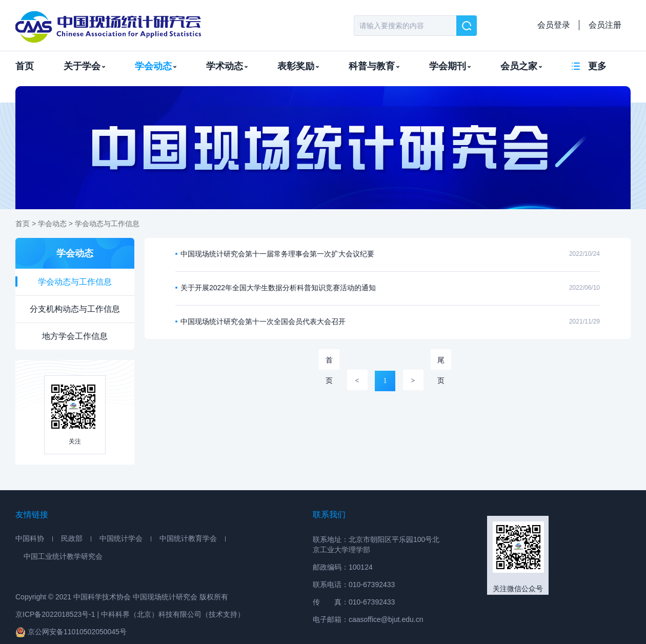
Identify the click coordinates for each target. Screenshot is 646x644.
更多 (597, 66)
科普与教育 (374, 66)
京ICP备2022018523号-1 (55, 614)
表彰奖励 (298, 66)
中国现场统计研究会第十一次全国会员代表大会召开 (263, 321)
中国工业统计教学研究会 (63, 556)
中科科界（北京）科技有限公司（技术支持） (173, 614)
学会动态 (156, 66)
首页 (25, 66)
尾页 (441, 363)
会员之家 (521, 66)
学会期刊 (450, 66)
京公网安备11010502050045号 (71, 632)
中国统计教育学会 (188, 538)
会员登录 (554, 25)
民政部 (72, 538)
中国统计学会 (121, 538)
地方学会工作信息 (75, 336)
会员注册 (605, 25)
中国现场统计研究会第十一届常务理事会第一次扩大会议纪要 (277, 254)
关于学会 (84, 66)
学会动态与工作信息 (107, 224)
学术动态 (227, 66)
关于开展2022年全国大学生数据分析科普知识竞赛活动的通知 (278, 288)
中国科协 (30, 538)
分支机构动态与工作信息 (75, 309)
